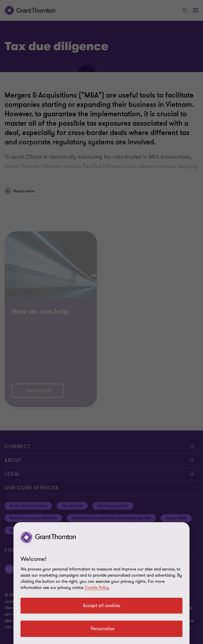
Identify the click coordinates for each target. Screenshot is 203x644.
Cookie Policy (97, 588)
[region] (101, 583)
